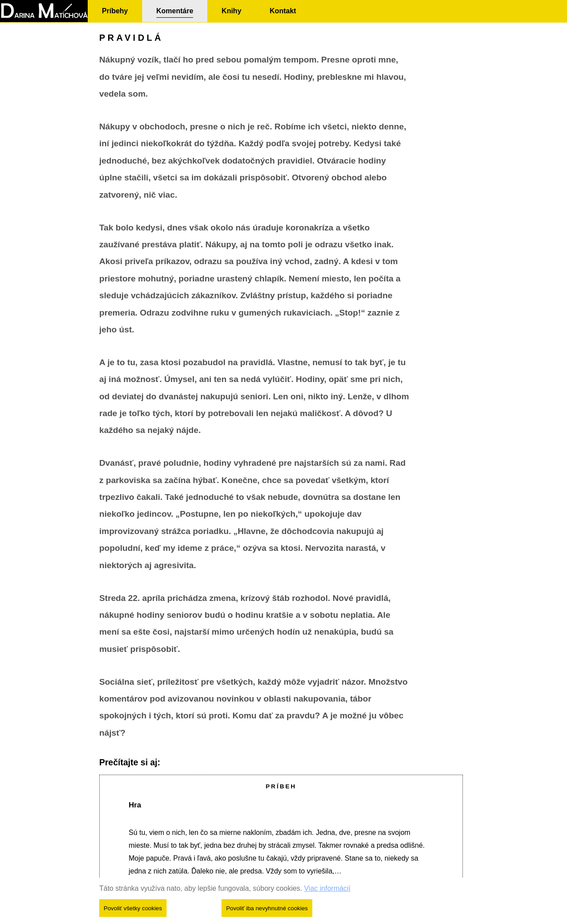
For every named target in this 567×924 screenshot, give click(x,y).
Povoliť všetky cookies (133, 908)
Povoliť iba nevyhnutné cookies (267, 908)
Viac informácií (327, 888)
